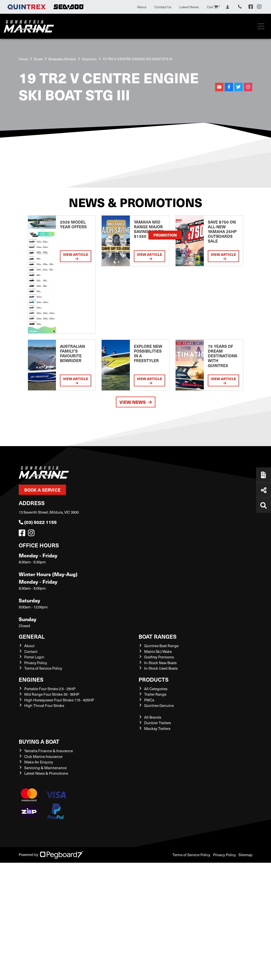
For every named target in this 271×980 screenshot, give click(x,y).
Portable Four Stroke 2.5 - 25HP (50, 689)
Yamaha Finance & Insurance (49, 751)
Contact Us (163, 7)
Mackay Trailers (157, 728)
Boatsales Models (62, 59)
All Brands (153, 717)
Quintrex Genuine (159, 705)
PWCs (149, 700)
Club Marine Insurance (43, 756)
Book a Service (42, 490)
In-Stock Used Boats (161, 668)
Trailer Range (155, 694)
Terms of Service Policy (43, 668)
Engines (31, 679)
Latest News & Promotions (46, 773)
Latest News (189, 7)
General (32, 636)
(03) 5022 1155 (38, 522)
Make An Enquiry (39, 762)
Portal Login (34, 657)
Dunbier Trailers (157, 723)
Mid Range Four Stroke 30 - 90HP (52, 694)
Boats (38, 59)
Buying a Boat (39, 741)
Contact (31, 651)
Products (154, 679)
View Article (76, 256)
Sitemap (246, 855)
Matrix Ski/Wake (158, 651)
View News (136, 402)
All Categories (156, 689)
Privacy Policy (36, 663)
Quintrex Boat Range (161, 646)
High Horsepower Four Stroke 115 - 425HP (59, 700)
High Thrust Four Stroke (44, 705)
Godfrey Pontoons (159, 657)
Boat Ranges (158, 636)
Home (23, 59)
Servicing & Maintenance (45, 768)
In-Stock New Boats (160, 663)
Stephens (89, 59)
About (142, 7)
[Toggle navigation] (261, 26)
